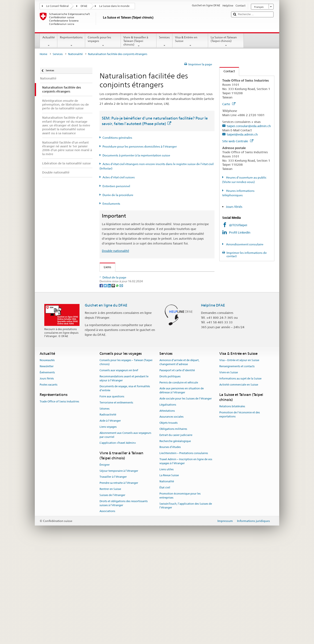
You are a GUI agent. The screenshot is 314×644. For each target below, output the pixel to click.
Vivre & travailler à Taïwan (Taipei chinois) (139, 42)
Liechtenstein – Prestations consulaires (184, 553)
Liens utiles (166, 569)
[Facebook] (102, 385)
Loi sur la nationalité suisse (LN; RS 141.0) (135, 299)
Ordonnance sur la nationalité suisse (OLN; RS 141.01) (144, 306)
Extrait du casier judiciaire (176, 534)
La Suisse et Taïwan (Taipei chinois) (226, 41)
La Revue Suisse (169, 575)
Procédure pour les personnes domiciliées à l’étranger (140, 147)
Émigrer (105, 564)
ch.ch (109, 348)
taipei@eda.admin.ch (242, 134)
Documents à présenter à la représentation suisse (136, 155)
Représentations (71, 41)
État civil (165, 587)
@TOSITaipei (238, 225)
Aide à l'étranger (110, 520)
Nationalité (75, 54)
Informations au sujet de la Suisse (240, 478)
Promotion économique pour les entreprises (180, 595)
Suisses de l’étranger (112, 595)
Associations (107, 611)
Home (43, 54)
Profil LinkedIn (240, 232)
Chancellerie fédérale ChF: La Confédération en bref (143, 363)
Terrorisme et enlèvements (116, 502)
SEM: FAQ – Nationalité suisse (127, 284)
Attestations (167, 510)
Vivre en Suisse (229, 472)
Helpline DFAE (213, 405)
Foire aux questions (112, 496)
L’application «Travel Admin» (118, 542)
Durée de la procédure (118, 195)
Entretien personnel (116, 186)
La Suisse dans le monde (114, 6)
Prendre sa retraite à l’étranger (119, 582)
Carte (229, 104)
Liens (105, 267)
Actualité (49, 41)
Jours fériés (234, 207)
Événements (47, 472)
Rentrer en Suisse (110, 588)
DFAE (84, 6)
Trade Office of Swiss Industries (59, 501)
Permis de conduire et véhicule (179, 482)
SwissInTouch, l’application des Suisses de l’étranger (186, 605)
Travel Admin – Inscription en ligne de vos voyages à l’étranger (186, 561)
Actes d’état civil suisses (119, 177)
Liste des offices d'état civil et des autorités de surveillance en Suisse (154, 333)
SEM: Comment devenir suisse (127, 276)
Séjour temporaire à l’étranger (119, 570)
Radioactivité (108, 514)
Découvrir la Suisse (118, 341)
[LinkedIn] (110, 385)
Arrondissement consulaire (244, 244)
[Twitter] (106, 385)
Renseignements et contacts (237, 466)
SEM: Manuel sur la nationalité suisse (132, 291)
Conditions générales (117, 138)
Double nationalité (115, 251)
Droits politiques (170, 476)
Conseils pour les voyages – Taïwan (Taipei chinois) (126, 462)
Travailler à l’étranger (113, 576)
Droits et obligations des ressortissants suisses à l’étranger (124, 603)
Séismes (104, 508)
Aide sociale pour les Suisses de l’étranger (186, 498)
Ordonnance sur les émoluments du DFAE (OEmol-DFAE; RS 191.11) (154, 313)
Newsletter (47, 466)
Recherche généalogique (175, 540)
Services (164, 41)
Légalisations (168, 504)
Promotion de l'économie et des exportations (240, 514)
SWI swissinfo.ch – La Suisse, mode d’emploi (137, 355)
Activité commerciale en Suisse (239, 484)
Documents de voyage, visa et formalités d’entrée (125, 488)
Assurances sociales (171, 516)
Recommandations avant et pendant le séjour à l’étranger (124, 478)
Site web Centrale (238, 141)
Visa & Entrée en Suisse (190, 41)
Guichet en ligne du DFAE (106, 405)
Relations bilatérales (232, 506)
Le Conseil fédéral (57, 6)
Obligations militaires (173, 528)
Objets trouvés (168, 522)
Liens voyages (108, 526)
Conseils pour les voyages (103, 41)
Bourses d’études (170, 547)
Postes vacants (49, 484)
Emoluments (111, 204)
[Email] (121, 385)
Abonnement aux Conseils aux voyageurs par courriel (125, 534)
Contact (227, 71)
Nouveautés (47, 460)
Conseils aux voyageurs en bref (119, 470)
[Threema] (114, 385)
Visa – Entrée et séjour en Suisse (239, 460)
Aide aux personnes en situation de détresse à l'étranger (182, 490)
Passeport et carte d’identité (177, 470)
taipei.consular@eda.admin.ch (249, 126)
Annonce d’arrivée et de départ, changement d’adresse (179, 462)
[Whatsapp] (118, 385)
